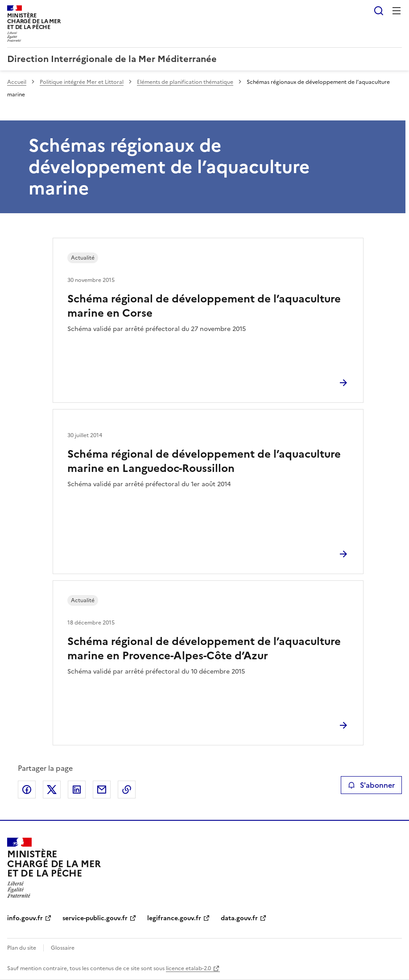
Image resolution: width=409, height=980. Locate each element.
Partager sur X (52, 790)
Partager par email (102, 790)
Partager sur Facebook (27, 790)
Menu (397, 11)
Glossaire (63, 948)
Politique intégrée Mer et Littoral (82, 82)
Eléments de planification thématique (185, 82)
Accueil (17, 82)
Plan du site (22, 948)
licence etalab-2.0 (188, 968)
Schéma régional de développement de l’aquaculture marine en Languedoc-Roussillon (204, 461)
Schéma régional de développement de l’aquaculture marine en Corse (204, 306)
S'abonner (371, 785)
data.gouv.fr (239, 918)
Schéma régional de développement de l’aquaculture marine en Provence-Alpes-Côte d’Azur (204, 649)
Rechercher (379, 11)
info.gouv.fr (25, 918)
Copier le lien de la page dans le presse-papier (127, 790)
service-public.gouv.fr (95, 918)
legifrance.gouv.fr (174, 918)
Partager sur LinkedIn (77, 790)
